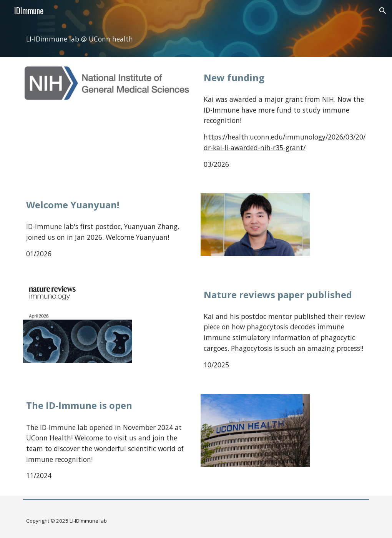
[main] (196, 39)
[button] (383, 11)
